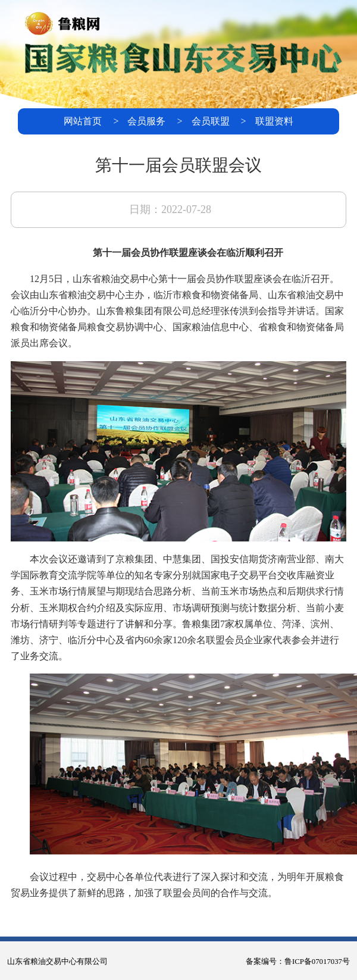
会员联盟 (211, 121)
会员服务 (146, 121)
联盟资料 (274, 121)
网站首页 (83, 121)
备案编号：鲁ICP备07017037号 (298, 962)
